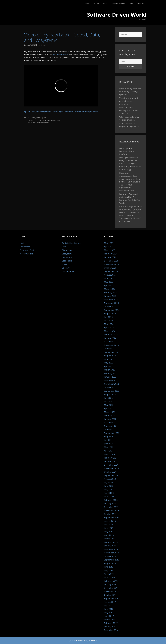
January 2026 (110, 257)
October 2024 (110, 306)
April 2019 (109, 535)
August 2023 (110, 356)
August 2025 (110, 275)
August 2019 (110, 521)
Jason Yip (123, 148)
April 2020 (109, 493)
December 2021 (111, 423)
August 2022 (110, 394)
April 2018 (109, 574)
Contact (141, 3)
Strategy (66, 268)
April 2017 (109, 616)
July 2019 (108, 525)
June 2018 (109, 567)
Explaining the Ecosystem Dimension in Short (44, 120)
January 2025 (110, 296)
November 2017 (111, 591)
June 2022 (109, 401)
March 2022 (110, 412)
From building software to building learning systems (130, 92)
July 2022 (108, 398)
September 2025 (112, 271)
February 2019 (111, 542)
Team (131, 3)
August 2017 (110, 602)
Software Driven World (117, 15)
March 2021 (110, 454)
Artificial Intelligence (71, 243)
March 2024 (110, 331)
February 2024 (111, 335)
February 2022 (111, 416)
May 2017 (109, 613)
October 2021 (110, 430)
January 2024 (110, 338)
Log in (22, 243)
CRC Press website (60, 55)
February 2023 (111, 373)
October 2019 (110, 514)
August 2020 (110, 479)
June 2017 (109, 609)
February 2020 (111, 500)
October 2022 (110, 387)
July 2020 (108, 482)
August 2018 (110, 563)
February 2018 (111, 581)
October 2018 (110, 556)
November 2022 (111, 384)
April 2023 (109, 366)
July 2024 (108, 317)
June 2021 (109, 444)
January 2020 (110, 503)
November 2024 (111, 303)
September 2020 (112, 475)
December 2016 (111, 630)
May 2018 (109, 570)
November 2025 (111, 264)
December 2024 (111, 299)
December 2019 (111, 507)
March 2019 (110, 539)
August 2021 (110, 437)
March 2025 (110, 289)
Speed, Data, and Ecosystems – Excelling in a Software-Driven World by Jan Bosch (61, 112)
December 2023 (111, 342)
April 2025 (109, 285)
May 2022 (109, 405)
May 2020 (109, 489)
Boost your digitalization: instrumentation (127, 188)
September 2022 (112, 391)
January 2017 (110, 627)
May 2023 (109, 363)
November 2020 (111, 468)
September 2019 (112, 518)
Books (96, 3)
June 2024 (109, 321)
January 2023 (110, 377)
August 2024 (110, 313)
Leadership (67, 261)
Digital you (67, 250)
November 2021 (111, 426)
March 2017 (110, 620)
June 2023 (109, 359)
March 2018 (110, 577)
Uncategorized (69, 271)
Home (87, 3)
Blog (105, 3)
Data (29, 118)
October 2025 (110, 268)
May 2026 (109, 243)
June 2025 (109, 278)
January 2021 (110, 461)
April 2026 (109, 247)
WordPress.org (26, 254)
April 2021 (109, 451)
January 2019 (110, 546)
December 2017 (111, 588)
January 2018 (110, 584)
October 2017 (110, 595)
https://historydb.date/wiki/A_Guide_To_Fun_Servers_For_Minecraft (130, 209)
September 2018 (112, 560)
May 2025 (109, 282)
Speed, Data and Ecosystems (38, 123)
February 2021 (111, 458)
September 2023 (112, 352)
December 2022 (111, 380)
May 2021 (109, 447)
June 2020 (109, 486)
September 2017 (112, 598)
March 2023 (110, 370)
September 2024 (112, 310)
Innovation (67, 257)
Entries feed (25, 247)
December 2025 (111, 261)
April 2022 (109, 409)
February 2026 (111, 254)
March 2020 (110, 496)
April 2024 (109, 328)
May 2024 (109, 324)
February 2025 (111, 292)
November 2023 (111, 345)
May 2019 (109, 532)
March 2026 (110, 250)
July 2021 (108, 440)
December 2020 (111, 465)
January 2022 (110, 419)
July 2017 (108, 606)
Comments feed (27, 250)
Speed (44, 118)
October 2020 (110, 472)
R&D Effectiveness (118, 3)
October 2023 (110, 349)
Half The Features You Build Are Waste (130, 200)
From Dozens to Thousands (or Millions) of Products (130, 218)
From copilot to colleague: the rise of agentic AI (129, 110)
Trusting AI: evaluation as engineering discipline (130, 101)
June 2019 (109, 528)
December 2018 (111, 549)
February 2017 (111, 623)
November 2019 (111, 510)
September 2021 (112, 433)
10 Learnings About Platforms (127, 151)
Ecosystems (36, 118)
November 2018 (111, 553)
